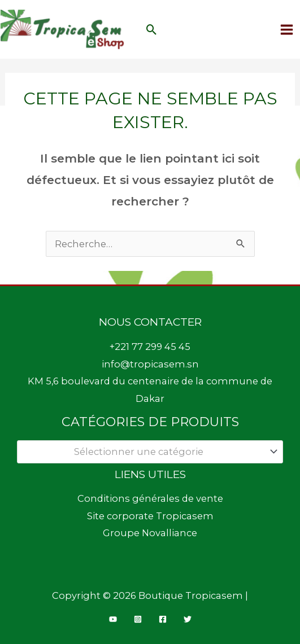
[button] (152, 30)
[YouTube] (113, 619)
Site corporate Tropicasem (150, 516)
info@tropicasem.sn (150, 364)
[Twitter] (188, 619)
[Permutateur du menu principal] (286, 29)
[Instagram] (138, 619)
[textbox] (144, 452)
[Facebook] (163, 619)
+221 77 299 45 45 (150, 347)
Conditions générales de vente (150, 498)
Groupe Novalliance (150, 533)
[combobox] (150, 452)
